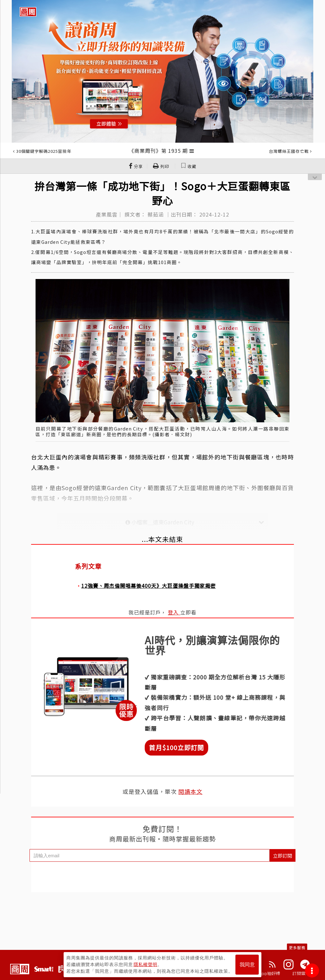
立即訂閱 (282, 856)
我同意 (247, 965)
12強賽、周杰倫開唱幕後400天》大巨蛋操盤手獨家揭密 (149, 586)
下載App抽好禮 (265, 973)
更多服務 (297, 948)
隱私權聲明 (146, 964)
